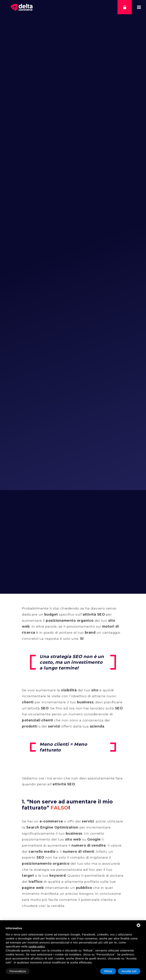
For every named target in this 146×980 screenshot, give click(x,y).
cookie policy (37, 946)
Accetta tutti (129, 971)
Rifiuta (108, 971)
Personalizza (18, 971)
